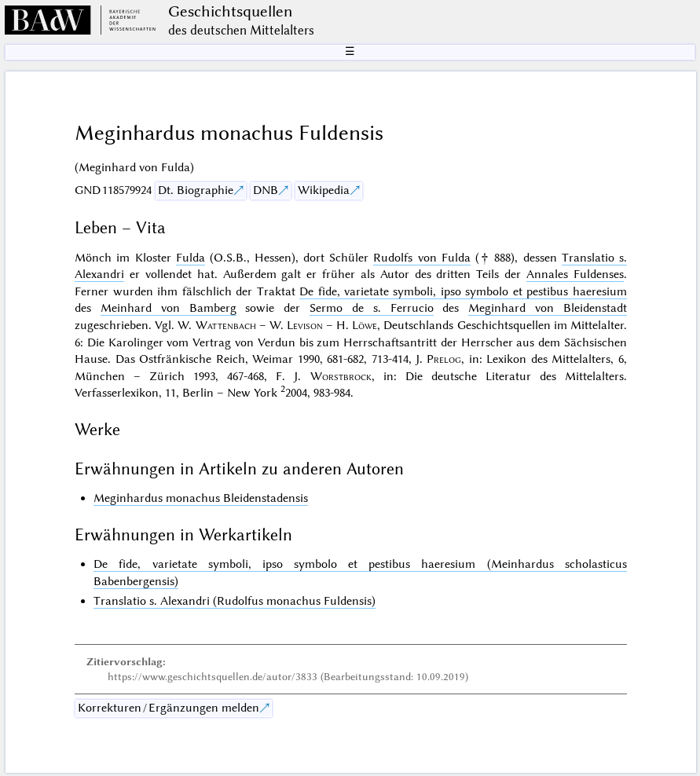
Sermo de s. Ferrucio (371, 308)
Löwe (365, 325)
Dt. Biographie (196, 190)
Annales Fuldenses (575, 274)
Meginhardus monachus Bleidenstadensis (201, 498)
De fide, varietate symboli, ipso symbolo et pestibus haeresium (463, 291)
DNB (266, 190)
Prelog (444, 359)
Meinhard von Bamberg (169, 308)
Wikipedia (324, 190)
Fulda (191, 258)
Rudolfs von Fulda (421, 258)
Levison (305, 325)
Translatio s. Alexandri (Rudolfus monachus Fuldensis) (235, 601)
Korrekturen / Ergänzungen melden (169, 708)
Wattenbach (226, 325)
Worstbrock (341, 376)
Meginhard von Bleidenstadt (548, 308)
